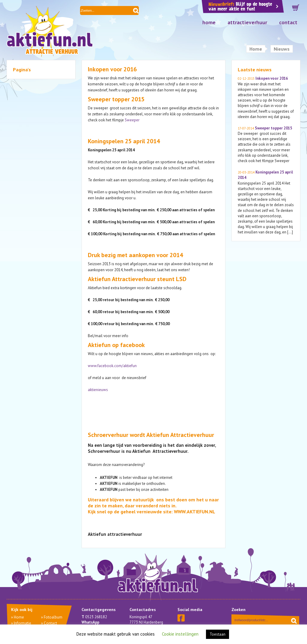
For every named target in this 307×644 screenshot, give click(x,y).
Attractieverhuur (247, 22)
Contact (288, 22)
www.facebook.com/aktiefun (112, 366)
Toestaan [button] (218, 634)
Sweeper (132, 120)
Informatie (22, 623)
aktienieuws (98, 390)
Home (209, 22)
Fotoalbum (53, 617)
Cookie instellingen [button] (180, 634)
